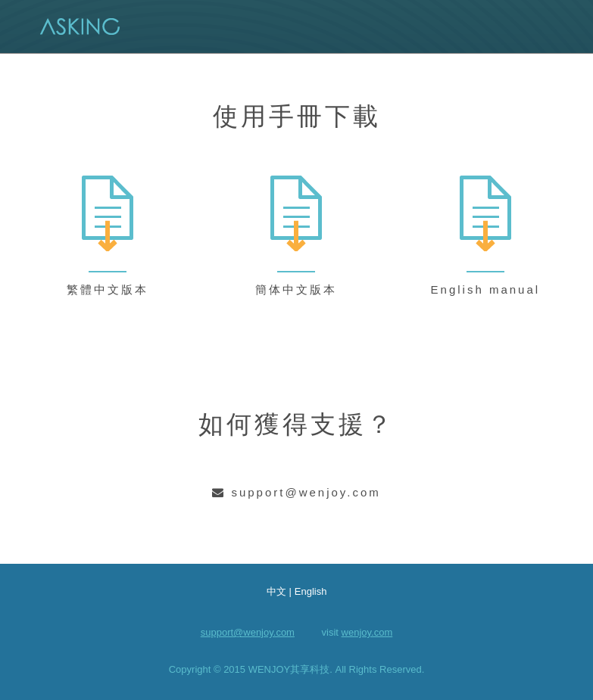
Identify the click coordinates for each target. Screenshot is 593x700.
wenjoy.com (367, 632)
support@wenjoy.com (248, 632)
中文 (276, 591)
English (311, 591)
